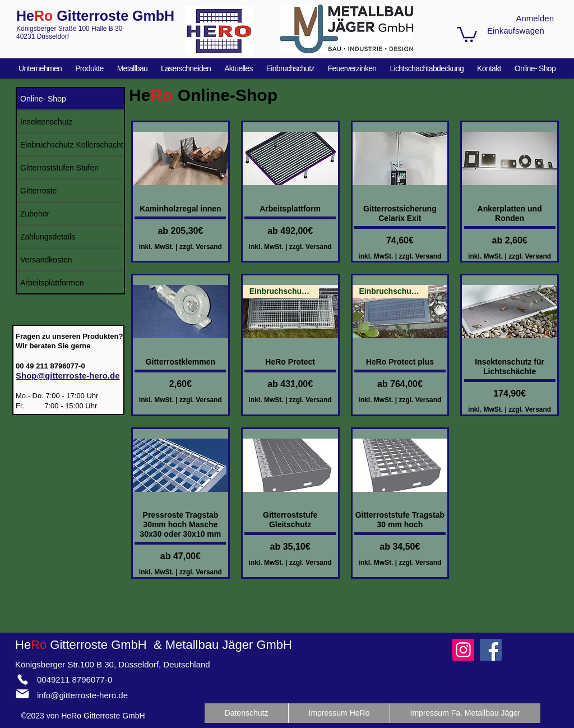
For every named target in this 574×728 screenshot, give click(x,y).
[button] (467, 34)
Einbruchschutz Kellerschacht (72, 145)
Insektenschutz (46, 122)
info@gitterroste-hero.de (82, 695)
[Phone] (22, 679)
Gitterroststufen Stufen (59, 168)
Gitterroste (38, 191)
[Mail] (22, 694)
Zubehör (35, 214)
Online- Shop (43, 99)
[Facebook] (491, 650)
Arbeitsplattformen (52, 283)
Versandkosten (46, 260)
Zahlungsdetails (48, 237)
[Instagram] (463, 650)
